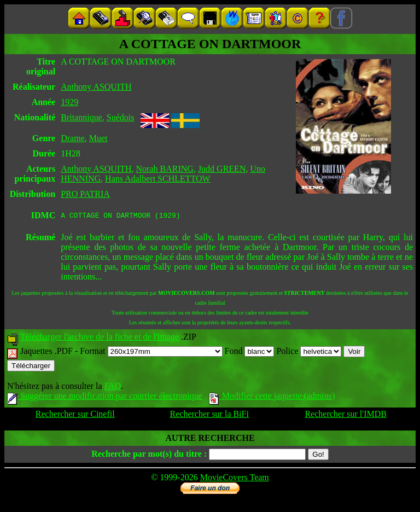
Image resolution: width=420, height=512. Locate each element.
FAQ (112, 388)
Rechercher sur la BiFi (209, 415)
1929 (69, 102)
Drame (73, 138)
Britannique (81, 117)
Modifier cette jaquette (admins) (272, 397)
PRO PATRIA (85, 194)
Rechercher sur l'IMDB (346, 415)
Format (151, 353)
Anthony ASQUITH (96, 87)
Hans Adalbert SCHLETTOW (158, 179)
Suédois (121, 117)
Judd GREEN (222, 169)
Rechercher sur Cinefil (75, 415)
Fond (250, 353)
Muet (98, 138)
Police (309, 353)
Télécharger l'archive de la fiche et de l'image (100, 338)
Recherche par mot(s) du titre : (149, 455)
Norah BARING (165, 169)
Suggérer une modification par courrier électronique (105, 397)
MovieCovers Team (235, 479)
